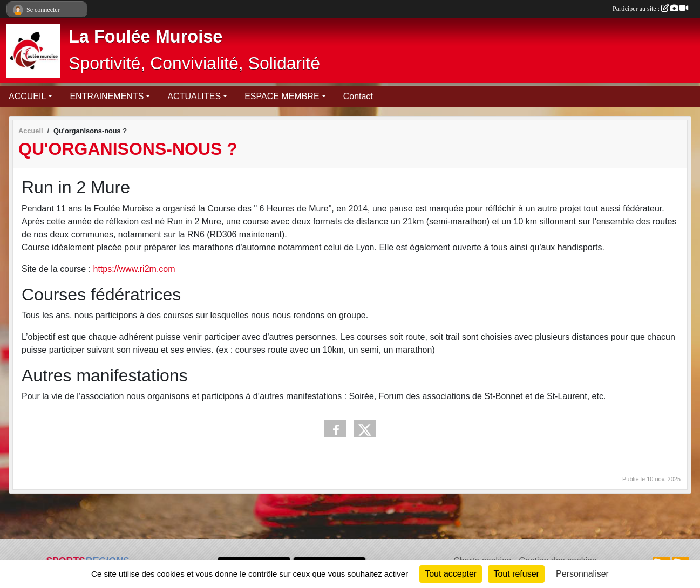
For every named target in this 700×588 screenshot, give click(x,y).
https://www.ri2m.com (134, 269)
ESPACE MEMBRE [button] (282, 96)
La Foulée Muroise (145, 37)
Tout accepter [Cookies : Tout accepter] (451, 574)
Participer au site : (650, 9)
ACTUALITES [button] (194, 96)
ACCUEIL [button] (27, 96)
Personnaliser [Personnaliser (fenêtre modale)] (582, 574)
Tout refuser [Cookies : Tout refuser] (516, 574)
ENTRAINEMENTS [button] (107, 96)
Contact (358, 96)
